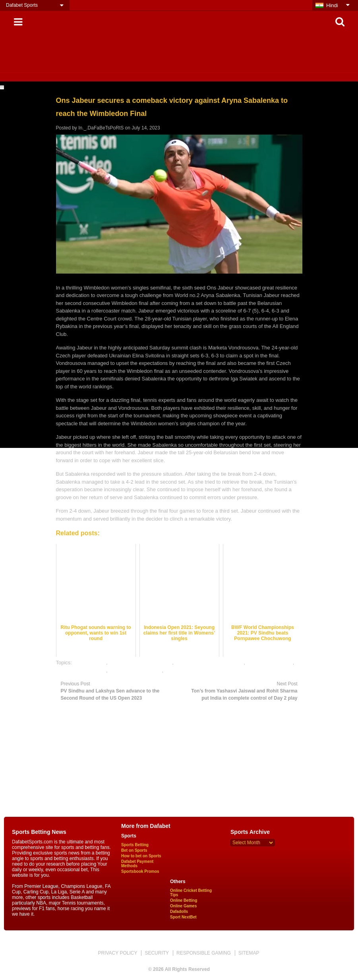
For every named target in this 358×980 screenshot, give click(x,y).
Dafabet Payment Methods (137, 864)
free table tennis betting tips (140, 663)
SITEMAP (249, 953)
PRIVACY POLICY (117, 953)
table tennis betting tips (135, 670)
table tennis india (184, 670)
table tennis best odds (81, 670)
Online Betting (184, 900)
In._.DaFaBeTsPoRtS (101, 128)
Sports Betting (135, 845)
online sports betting (269, 663)
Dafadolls (179, 912)
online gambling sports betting (209, 663)
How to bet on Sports (141, 856)
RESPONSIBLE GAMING (204, 953)
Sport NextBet (183, 917)
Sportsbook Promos (140, 871)
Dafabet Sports (22, 5)
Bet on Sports (134, 850)
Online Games (183, 906)
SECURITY (157, 953)
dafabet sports (90, 663)
